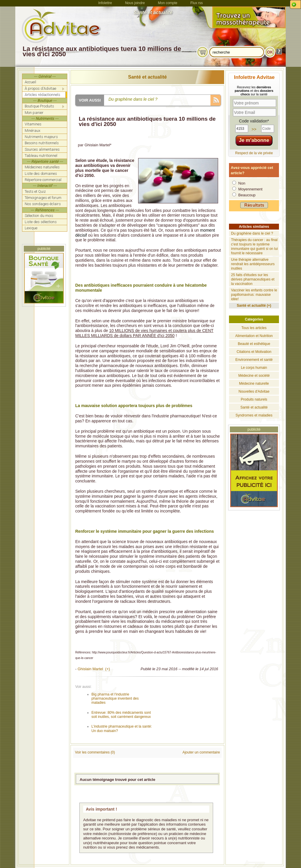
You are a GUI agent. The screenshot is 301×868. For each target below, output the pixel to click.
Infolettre (105, 3)
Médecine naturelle (254, 384)
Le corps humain (254, 368)
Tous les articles (254, 328)
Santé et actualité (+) (254, 306)
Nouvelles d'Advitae (254, 391)
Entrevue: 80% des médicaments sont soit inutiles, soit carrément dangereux (121, 715)
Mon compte (168, 3)
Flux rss (197, 3)
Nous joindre (135, 3)
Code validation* (254, 121)
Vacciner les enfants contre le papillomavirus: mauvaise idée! (254, 295)
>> (254, 129)
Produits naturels (254, 399)
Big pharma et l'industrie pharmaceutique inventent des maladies (115, 699)
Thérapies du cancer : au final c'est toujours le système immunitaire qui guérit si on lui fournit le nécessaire (254, 247)
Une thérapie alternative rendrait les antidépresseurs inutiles (253, 264)
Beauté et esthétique (254, 344)
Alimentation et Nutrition (254, 336)
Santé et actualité (148, 77)
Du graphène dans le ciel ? (252, 233)
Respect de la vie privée (254, 153)
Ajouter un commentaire (201, 752)
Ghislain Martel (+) (94, 669)
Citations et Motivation (254, 352)
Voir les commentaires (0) (95, 752)
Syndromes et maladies (254, 415)
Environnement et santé (254, 360)
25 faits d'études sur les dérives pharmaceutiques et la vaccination (253, 279)
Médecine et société (254, 376)
